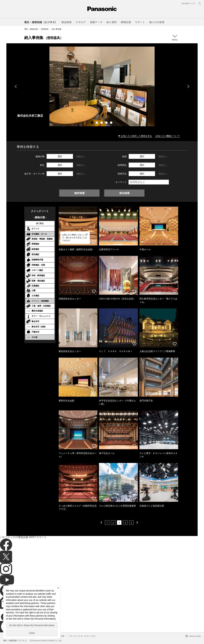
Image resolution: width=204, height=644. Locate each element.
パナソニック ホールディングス (82, 636)
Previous (16, 86)
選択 (60, 156)
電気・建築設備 (31, 29)
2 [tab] (97, 123)
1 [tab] (92, 123)
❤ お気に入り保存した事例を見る (135, 136)
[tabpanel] (102, 86)
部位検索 (124, 193)
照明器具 (45, 29)
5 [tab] (112, 123)
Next (188, 86)
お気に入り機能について (168, 136)
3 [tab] (102, 123)
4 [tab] (107, 123)
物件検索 (80, 193)
